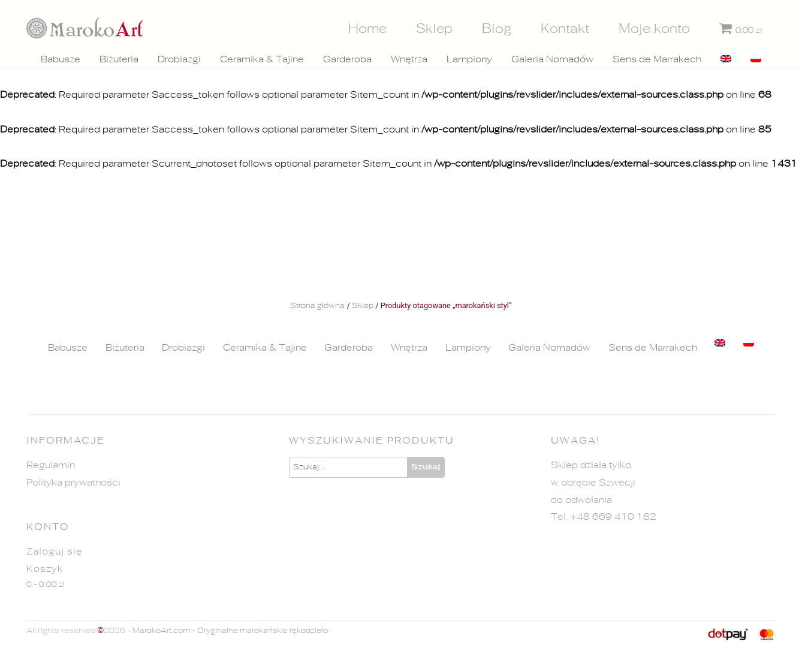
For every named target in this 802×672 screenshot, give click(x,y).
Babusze (61, 59)
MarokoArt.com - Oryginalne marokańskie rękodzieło (230, 631)
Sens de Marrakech (657, 59)
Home (367, 29)
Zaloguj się (55, 552)
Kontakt (565, 29)
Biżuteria (119, 59)
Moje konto (654, 29)
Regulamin (51, 465)
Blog (497, 29)
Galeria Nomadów (552, 59)
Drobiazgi (179, 59)
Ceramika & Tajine (262, 59)
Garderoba (347, 59)
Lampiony (469, 59)
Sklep (434, 29)
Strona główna (317, 306)
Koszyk (45, 569)
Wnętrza (409, 59)
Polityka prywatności (73, 483)
